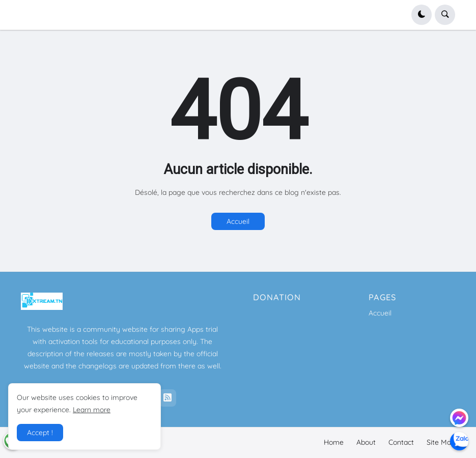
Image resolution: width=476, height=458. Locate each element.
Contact (401, 442)
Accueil (238, 221)
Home (334, 442)
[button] (422, 15)
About (366, 442)
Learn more (92, 410)
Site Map (441, 442)
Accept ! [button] (40, 433)
